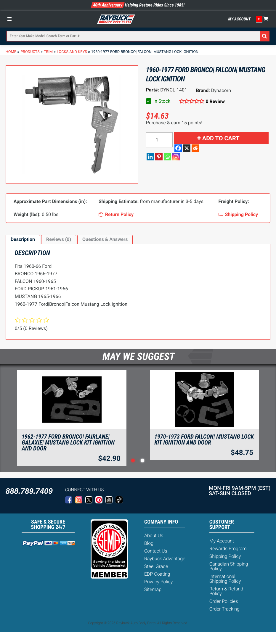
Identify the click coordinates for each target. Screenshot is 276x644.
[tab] (23, 239)
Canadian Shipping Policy (229, 566)
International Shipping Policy (225, 579)
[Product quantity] (159, 140)
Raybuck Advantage (165, 559)
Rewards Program (228, 549)
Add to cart (221, 138)
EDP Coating (157, 574)
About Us (154, 536)
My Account (239, 19)
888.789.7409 (29, 491)
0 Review (215, 101)
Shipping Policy (225, 556)
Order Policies (224, 601)
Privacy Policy (158, 582)
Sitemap (153, 589)
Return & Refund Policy (226, 591)
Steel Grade (156, 566)
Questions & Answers (105, 239)
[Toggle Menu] (11, 19)
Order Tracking (224, 609)
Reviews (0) (59, 239)
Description (23, 239)
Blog (149, 543)
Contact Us (156, 551)
